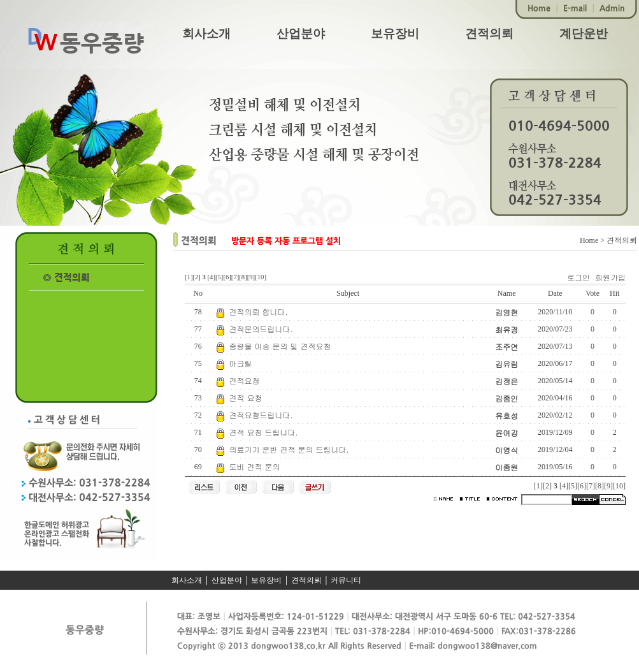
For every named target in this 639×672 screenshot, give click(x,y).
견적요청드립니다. (261, 415)
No (198, 293)
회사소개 (206, 33)
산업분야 (301, 33)
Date (555, 293)
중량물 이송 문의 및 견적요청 (280, 346)
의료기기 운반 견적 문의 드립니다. (289, 449)
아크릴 (241, 363)
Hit (614, 293)
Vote (592, 293)
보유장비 (395, 33)
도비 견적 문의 (255, 466)
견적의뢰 (489, 33)
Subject (348, 293)
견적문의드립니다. (261, 329)
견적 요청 (246, 398)
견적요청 (245, 380)
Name (507, 293)
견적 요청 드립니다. (264, 432)
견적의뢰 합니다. (259, 311)
